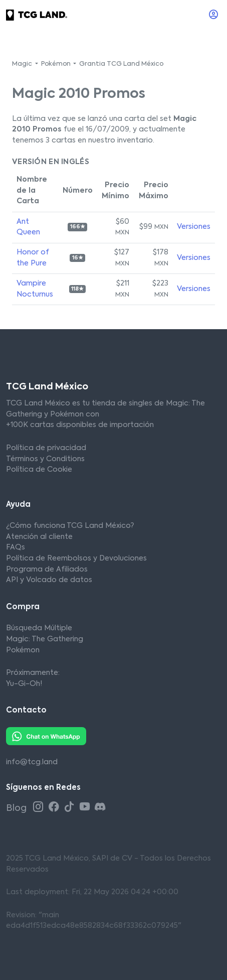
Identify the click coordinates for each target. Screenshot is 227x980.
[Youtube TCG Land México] (86, 808)
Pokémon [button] (57, 64)
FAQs (16, 547)
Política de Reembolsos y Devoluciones (76, 558)
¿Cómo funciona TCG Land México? (70, 526)
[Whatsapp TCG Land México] (46, 736)
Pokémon (23, 650)
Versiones (194, 227)
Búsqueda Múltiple (39, 628)
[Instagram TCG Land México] (39, 808)
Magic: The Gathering (45, 639)
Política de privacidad (46, 448)
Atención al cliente (39, 537)
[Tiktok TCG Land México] (70, 808)
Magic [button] (23, 64)
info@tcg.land (32, 762)
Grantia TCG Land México (121, 64)
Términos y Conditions (45, 459)
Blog (17, 808)
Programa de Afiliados (47, 570)
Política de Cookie (39, 470)
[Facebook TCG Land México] (55, 808)
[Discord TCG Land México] (100, 808)
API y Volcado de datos (49, 580)
